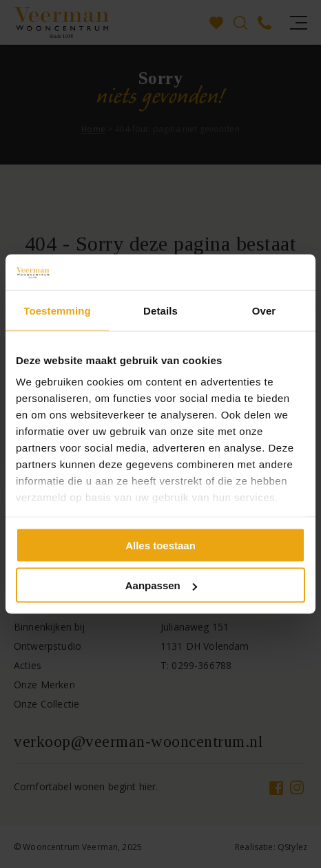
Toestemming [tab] (57, 310)
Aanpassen (161, 585)
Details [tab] (160, 310)
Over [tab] (264, 310)
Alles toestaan (160, 545)
